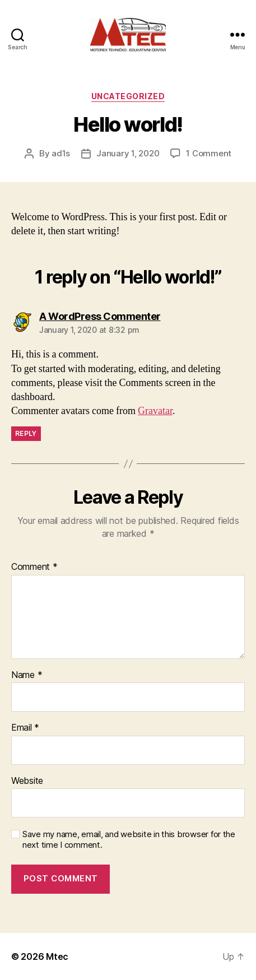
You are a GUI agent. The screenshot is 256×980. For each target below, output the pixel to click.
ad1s (61, 153)
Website (27, 781)
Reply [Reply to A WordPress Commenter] (26, 433)
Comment (34, 567)
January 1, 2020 (128, 153)
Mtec (57, 956)
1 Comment (209, 153)
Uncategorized (128, 96)
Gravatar (155, 411)
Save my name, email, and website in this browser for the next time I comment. (129, 840)
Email (25, 728)
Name (27, 675)
